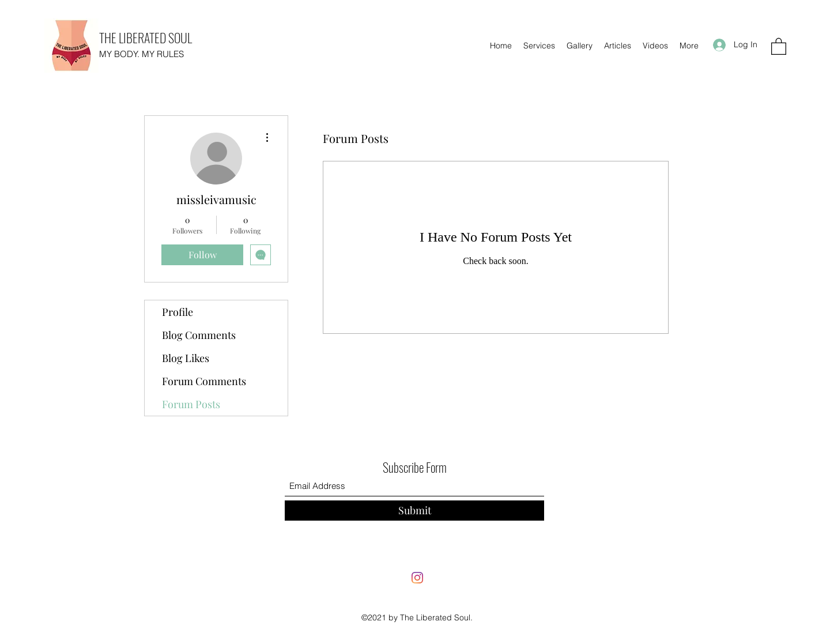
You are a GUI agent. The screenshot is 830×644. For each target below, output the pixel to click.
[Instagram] (417, 578)
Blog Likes (186, 358)
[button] (779, 46)
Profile (178, 312)
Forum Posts (191, 404)
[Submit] (414, 511)
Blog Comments (199, 335)
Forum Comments (204, 381)
